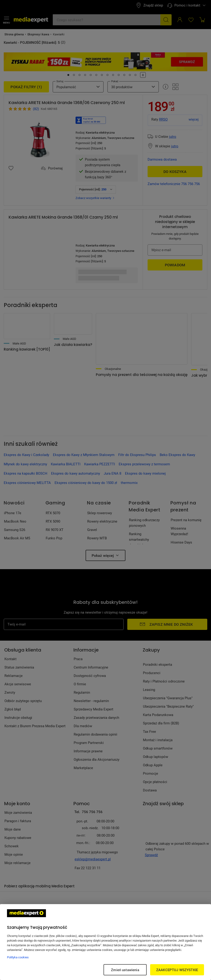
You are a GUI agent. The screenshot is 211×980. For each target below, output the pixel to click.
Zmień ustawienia (125, 970)
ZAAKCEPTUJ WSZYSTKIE (177, 970)
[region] (105, 942)
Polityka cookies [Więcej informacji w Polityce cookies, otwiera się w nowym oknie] (18, 957)
